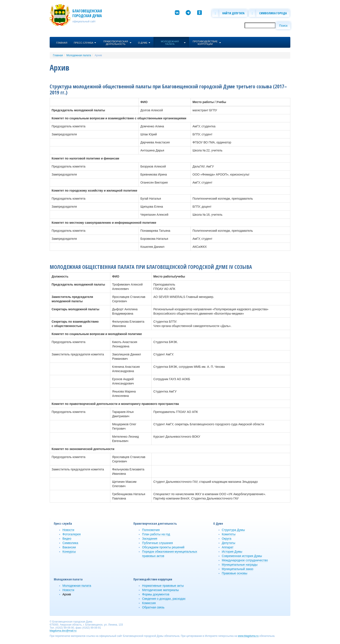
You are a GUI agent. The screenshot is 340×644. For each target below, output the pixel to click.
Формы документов (156, 594)
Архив (98, 55)
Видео (67, 539)
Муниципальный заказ (238, 569)
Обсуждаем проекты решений (163, 547)
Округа (227, 539)
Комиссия (149, 603)
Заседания (150, 539)
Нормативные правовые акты (163, 586)
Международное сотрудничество (245, 560)
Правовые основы (235, 573)
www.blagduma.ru (248, 636)
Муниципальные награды (240, 565)
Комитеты (229, 534)
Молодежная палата (79, 55)
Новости (68, 530)
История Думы (232, 552)
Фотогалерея (72, 534)
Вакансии (69, 547)
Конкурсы (69, 552)
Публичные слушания (157, 543)
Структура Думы (233, 530)
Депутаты (229, 543)
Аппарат (228, 547)
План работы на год (156, 534)
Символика (70, 543)
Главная (58, 55)
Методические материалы (160, 590)
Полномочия (151, 530)
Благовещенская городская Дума (87, 13)
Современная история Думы (242, 556)
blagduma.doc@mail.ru (63, 631)
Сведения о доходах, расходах (164, 599)
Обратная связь (153, 607)
